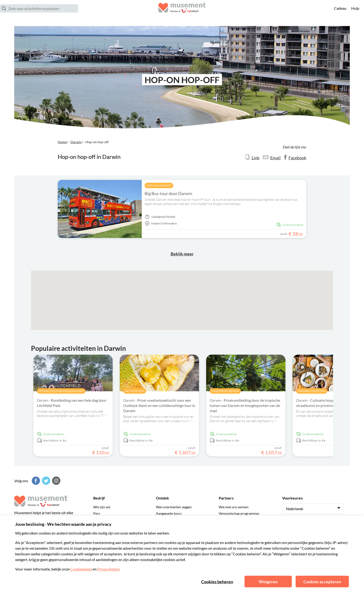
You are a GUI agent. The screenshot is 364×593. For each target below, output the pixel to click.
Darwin (76, 142)
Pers (97, 513)
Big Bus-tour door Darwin (168, 193)
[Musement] (182, 13)
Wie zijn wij (102, 507)
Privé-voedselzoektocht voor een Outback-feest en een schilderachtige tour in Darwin (159, 405)
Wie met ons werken (234, 507)
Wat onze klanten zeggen (174, 507)
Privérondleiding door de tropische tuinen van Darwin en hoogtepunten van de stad (245, 405)
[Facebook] (35, 481)
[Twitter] (45, 481)
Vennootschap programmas (239, 513)
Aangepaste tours (169, 513)
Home (62, 142)
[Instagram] (56, 481)
